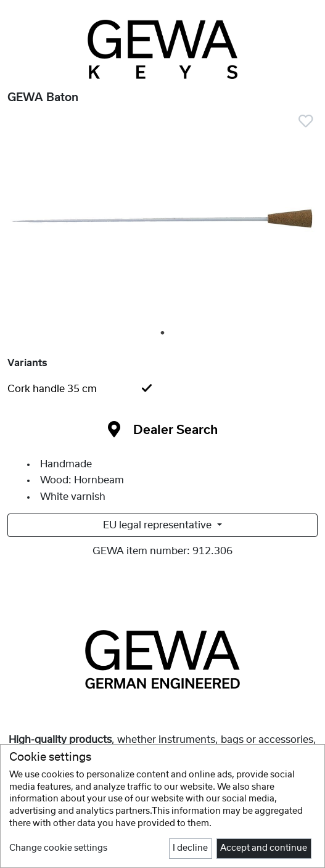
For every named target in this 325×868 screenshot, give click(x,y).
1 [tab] (163, 334)
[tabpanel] (162, 222)
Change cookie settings (58, 848)
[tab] (162, 389)
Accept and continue (264, 848)
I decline (190, 848)
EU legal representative (158, 525)
